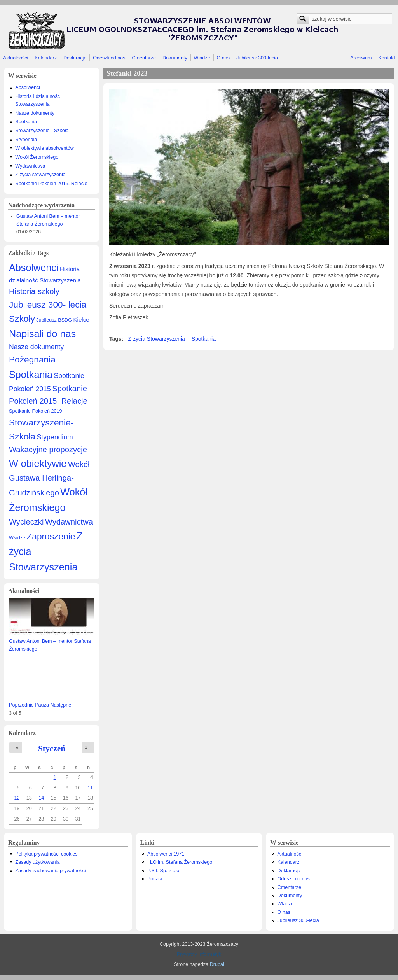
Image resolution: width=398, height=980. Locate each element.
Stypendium (55, 437)
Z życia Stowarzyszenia (157, 339)
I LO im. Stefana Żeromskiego (180, 862)
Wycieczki (26, 522)
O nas (223, 58)
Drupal (217, 964)
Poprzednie (21, 705)
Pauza (42, 705)
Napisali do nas (42, 334)
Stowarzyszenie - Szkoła (42, 131)
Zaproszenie (51, 536)
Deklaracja (75, 58)
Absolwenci (28, 87)
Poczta (155, 879)
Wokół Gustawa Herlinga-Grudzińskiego (49, 479)
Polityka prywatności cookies (46, 854)
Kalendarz (46, 58)
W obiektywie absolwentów (45, 148)
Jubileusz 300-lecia (257, 58)
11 (90, 788)
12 (17, 798)
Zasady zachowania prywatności (50, 871)
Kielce (81, 319)
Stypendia (26, 140)
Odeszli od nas (109, 58)
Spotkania (26, 122)
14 (41, 798)
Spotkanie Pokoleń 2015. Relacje (51, 184)
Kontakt (387, 58)
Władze (202, 58)
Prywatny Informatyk (199, 954)
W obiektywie (38, 464)
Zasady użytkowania (37, 862)
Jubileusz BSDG (54, 320)
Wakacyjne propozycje (48, 450)
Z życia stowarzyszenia (40, 175)
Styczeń (52, 749)
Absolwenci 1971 (166, 854)
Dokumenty (175, 58)
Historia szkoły (34, 291)
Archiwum (361, 58)
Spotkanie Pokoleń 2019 (36, 411)
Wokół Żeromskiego (37, 157)
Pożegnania (32, 359)
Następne (61, 705)
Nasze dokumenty (35, 113)
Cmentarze (144, 58)
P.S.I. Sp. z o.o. (164, 871)
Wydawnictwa (30, 166)
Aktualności (16, 58)
